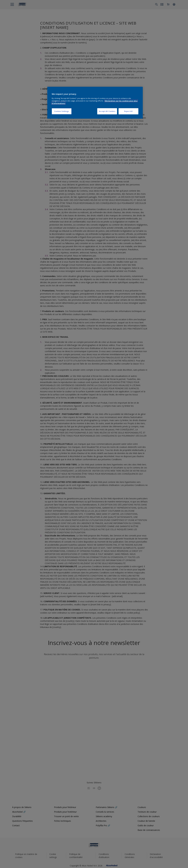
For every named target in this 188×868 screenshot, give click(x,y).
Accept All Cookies (107, 111)
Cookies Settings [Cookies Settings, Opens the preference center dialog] (62, 111)
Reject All (128, 111)
